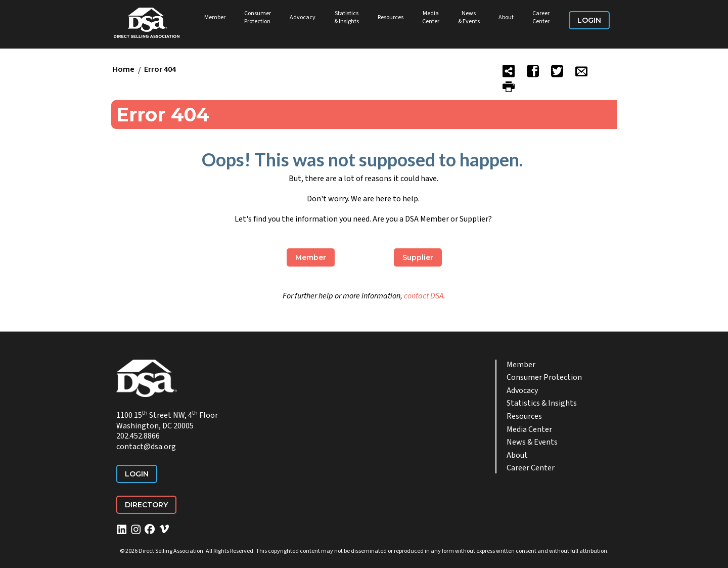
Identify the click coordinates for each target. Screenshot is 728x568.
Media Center (431, 17)
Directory (146, 505)
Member (215, 17)
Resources (391, 17)
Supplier (418, 257)
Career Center (541, 17)
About (506, 17)
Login (589, 20)
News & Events (469, 17)
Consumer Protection (258, 17)
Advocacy (303, 17)
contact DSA (424, 296)
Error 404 (160, 70)
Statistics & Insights (347, 17)
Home (124, 70)
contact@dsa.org (146, 447)
